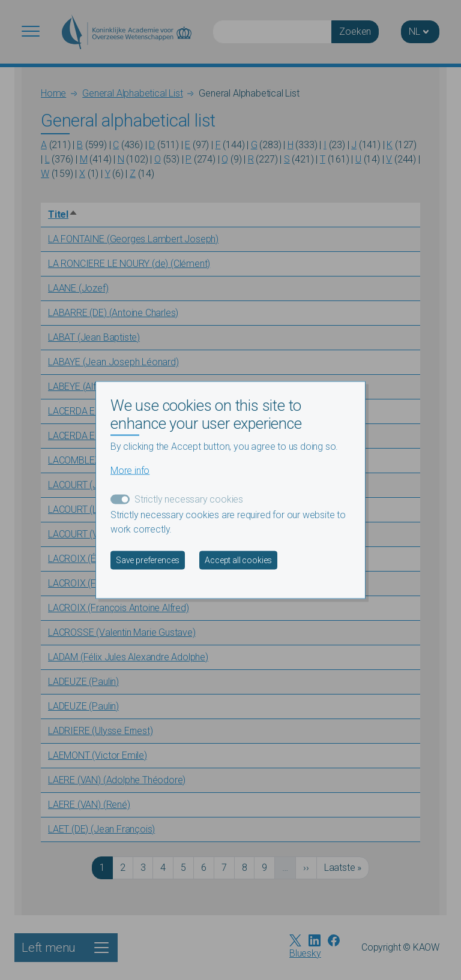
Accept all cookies (238, 560)
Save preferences (148, 560)
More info (130, 470)
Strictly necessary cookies (189, 499)
